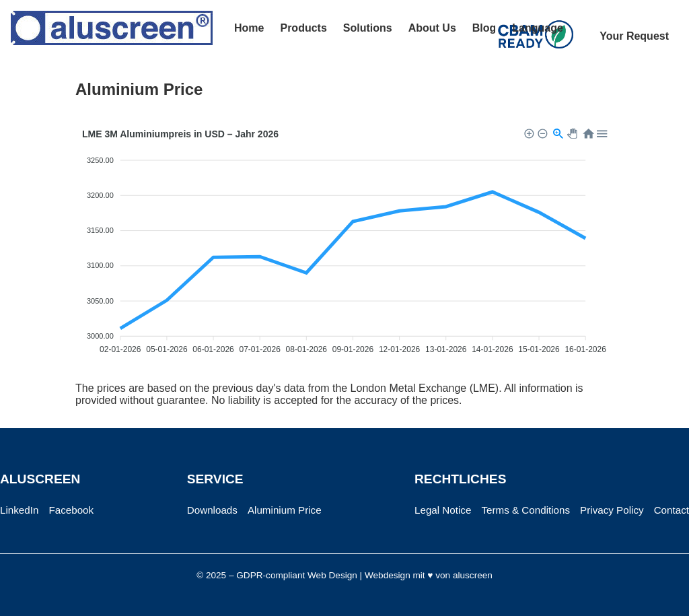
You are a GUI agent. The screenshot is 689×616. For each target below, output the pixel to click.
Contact (672, 510)
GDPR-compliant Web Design (297, 575)
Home (249, 28)
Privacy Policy (612, 510)
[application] (344, 244)
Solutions (368, 28)
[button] (528, 133)
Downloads (212, 510)
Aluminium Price (285, 510)
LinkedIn (19, 510)
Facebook (71, 510)
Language (538, 28)
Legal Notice (443, 510)
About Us (432, 28)
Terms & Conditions (525, 510)
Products (303, 28)
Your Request (634, 36)
